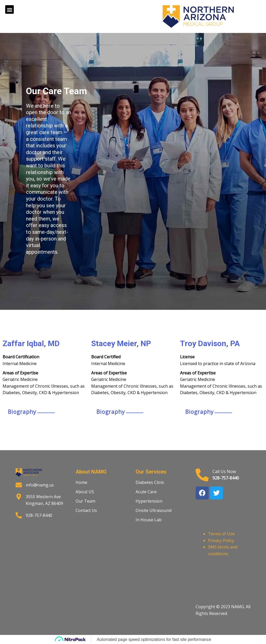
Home (81, 482)
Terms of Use (221, 534)
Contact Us (86, 510)
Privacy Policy (221, 540)
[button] (9, 9)
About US (85, 492)
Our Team (85, 501)
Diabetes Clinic (150, 482)
